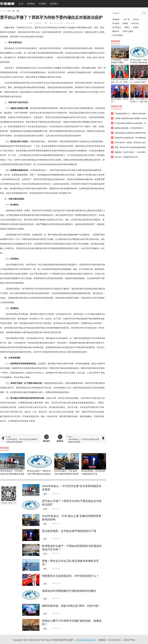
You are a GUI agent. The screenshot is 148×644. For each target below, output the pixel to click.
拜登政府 (116, 19)
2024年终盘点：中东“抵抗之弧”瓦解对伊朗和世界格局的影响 (22, 441)
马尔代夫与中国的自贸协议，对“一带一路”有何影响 (120, 82)
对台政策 (116, 23)
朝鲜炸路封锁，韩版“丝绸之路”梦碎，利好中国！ (71, 606)
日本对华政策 (118, 35)
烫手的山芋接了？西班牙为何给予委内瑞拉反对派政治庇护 (39, 474)
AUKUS (136, 19)
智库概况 (31, 4)
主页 (9, 11)
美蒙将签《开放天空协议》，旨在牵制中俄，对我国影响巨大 (130, 154)
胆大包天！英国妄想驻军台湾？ (127, 157)
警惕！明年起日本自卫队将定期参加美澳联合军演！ (130, 149)
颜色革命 (116, 31)
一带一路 (126, 19)
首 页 (21, 4)
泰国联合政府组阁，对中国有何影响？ (129, 128)
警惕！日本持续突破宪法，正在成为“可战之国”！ (139, 82)
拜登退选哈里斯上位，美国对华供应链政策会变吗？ (130, 115)
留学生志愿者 (128, 31)
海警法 (127, 27)
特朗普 (125, 23)
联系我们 (54, 4)
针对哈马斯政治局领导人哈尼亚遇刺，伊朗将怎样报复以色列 (130, 125)
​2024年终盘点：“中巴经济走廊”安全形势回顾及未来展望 (84, 441)
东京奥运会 (117, 27)
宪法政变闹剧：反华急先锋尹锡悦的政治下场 (69, 531)
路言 (18, 11)
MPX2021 (135, 23)
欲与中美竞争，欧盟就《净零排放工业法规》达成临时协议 (130, 144)
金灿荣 (136, 27)
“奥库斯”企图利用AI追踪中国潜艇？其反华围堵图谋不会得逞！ (131, 120)
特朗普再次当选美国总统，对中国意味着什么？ (70, 576)
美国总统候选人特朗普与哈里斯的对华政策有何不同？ (130, 134)
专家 (13, 11)
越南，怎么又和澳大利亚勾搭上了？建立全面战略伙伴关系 (139, 102)
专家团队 (43, 4)
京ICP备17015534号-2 (86, 640)
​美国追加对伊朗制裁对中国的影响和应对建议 (69, 591)
